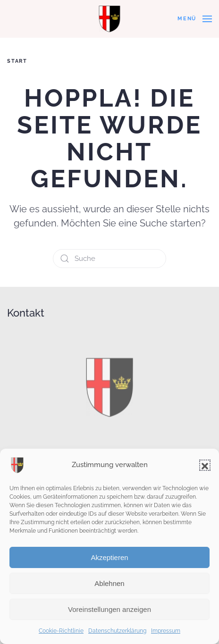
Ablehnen (109, 583)
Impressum (166, 631)
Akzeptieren (109, 557)
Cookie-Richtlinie (61, 631)
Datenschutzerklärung (117, 631)
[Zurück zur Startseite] (110, 19)
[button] (205, 465)
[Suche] (109, 259)
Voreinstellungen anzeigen (109, 609)
